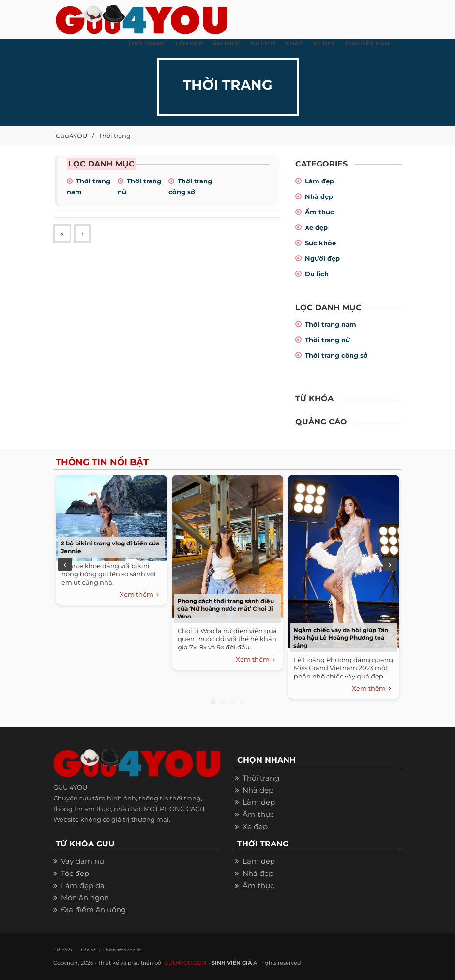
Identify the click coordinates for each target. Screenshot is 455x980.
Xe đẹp (316, 227)
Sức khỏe (320, 243)
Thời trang (115, 136)
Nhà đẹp (319, 196)
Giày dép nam (367, 43)
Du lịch (317, 274)
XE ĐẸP (324, 43)
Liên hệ (88, 950)
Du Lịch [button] (263, 43)
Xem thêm (139, 595)
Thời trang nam (331, 324)
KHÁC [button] (294, 43)
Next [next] (390, 564)
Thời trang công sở (336, 355)
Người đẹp (322, 258)
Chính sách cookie (122, 950)
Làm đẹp (319, 181)
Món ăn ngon (85, 897)
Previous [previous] (65, 564)
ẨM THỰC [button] (227, 43)
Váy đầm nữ (83, 861)
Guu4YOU (71, 136)
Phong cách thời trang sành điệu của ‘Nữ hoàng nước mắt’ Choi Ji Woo (226, 609)
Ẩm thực (319, 212)
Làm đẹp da (83, 885)
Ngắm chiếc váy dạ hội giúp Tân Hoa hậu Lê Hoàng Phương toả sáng (341, 638)
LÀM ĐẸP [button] (189, 43)
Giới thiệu (63, 950)
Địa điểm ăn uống (93, 910)
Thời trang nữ (327, 340)
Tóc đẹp (75, 873)
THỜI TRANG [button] (147, 43)
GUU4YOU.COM (185, 963)
